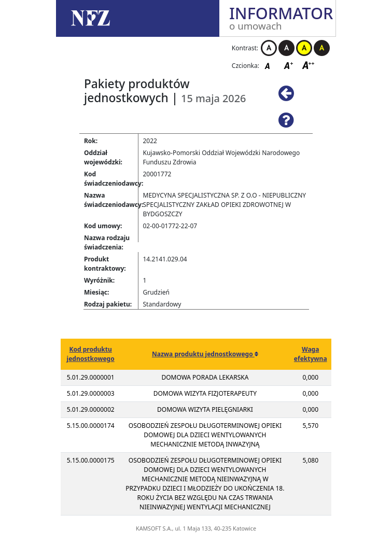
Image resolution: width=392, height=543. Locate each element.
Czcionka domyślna (270, 65)
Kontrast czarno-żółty (322, 48)
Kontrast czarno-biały (286, 48)
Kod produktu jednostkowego (91, 354)
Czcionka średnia (289, 65)
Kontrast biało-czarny (269, 48)
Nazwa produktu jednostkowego (203, 354)
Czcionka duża (309, 65)
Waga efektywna (311, 354)
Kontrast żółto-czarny (304, 48)
